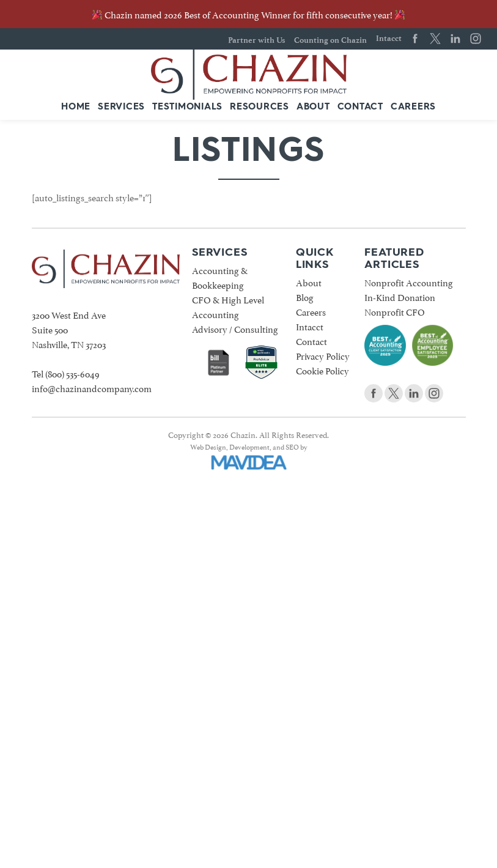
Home (76, 107)
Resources (260, 107)
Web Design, (209, 446)
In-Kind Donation (400, 296)
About (313, 107)
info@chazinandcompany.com (92, 388)
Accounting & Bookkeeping (220, 277)
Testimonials (187, 107)
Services (121, 107)
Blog (305, 296)
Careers (413, 107)
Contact (360, 107)
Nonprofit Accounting (409, 282)
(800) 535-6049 (72, 373)
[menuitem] (76, 108)
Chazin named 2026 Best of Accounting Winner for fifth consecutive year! (249, 14)
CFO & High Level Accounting (228, 306)
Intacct (389, 38)
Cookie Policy (322, 370)
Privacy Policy (323, 355)
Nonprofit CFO (395, 311)
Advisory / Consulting (235, 328)
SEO (292, 446)
